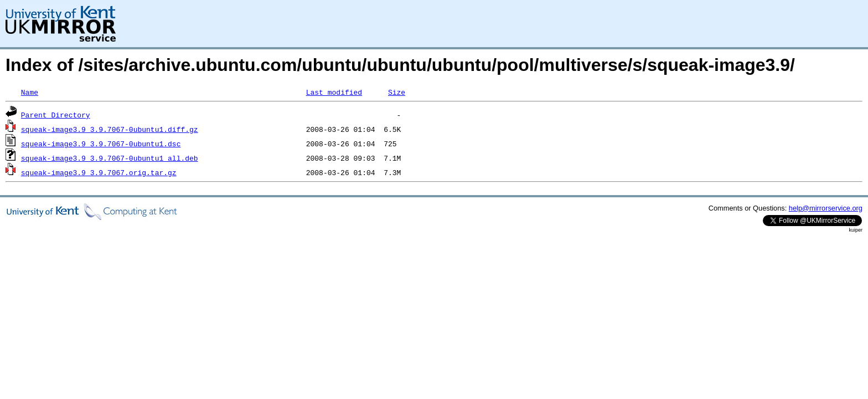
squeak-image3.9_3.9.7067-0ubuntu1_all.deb (110, 158)
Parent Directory (56, 115)
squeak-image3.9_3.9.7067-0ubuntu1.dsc (101, 144)
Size (397, 92)
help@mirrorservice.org (826, 208)
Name (30, 92)
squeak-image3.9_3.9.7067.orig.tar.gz (99, 172)
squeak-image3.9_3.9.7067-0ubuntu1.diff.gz (110, 129)
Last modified (334, 92)
